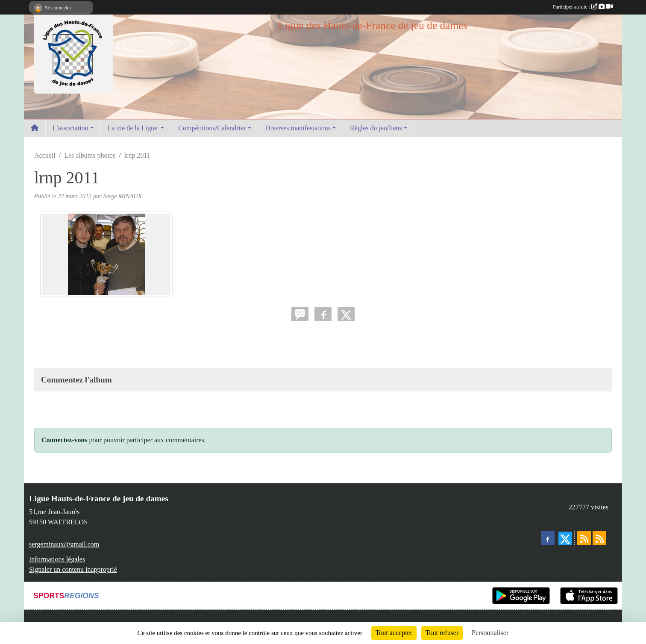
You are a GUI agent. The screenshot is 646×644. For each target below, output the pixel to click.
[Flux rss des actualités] (584, 538)
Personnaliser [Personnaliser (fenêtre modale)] (490, 633)
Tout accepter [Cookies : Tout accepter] (394, 633)
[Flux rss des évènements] (599, 538)
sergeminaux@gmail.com (64, 544)
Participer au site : (583, 7)
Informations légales (57, 559)
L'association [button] (70, 128)
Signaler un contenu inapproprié (73, 569)
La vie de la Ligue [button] (133, 128)
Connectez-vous (65, 440)
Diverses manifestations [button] (298, 128)
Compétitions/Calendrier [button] (212, 128)
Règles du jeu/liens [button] (376, 128)
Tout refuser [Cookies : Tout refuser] (442, 633)
